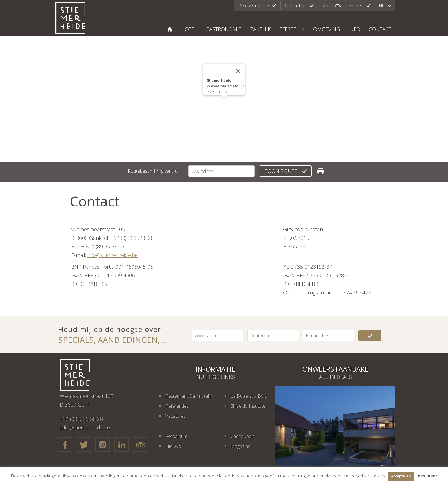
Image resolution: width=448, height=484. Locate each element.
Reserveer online (254, 6)
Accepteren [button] (401, 476)
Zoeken (356, 6)
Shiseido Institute (248, 406)
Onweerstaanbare (336, 369)
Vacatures (176, 416)
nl (382, 6)
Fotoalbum (176, 436)
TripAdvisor (140, 445)
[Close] (238, 71)
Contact (380, 29)
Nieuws (173, 446)
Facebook (65, 445)
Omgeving (327, 29)
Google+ (103, 445)
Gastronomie (223, 29)
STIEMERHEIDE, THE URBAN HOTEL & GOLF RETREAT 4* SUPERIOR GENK (170, 29)
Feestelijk (292, 29)
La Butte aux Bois (249, 396)
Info (354, 29)
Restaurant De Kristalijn (189, 396)
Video (328, 6)
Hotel (189, 29)
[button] (224, 103)
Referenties (177, 406)
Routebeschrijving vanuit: (153, 171)
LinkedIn (121, 445)
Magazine (241, 446)
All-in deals (336, 377)
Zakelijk (260, 29)
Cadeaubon (296, 6)
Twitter (84, 445)
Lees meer (426, 476)
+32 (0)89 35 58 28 (81, 419)
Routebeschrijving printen (321, 171)
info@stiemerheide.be (113, 255)
